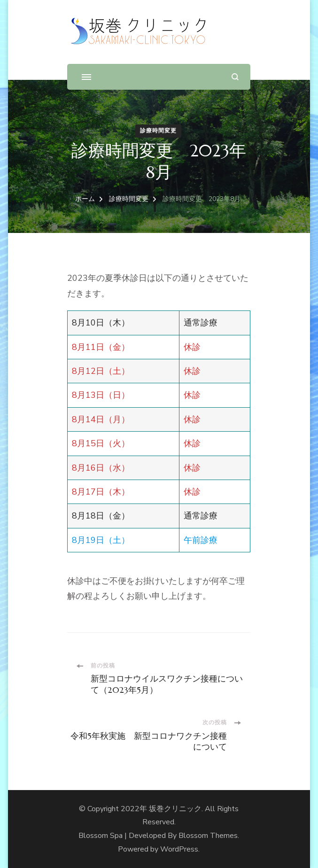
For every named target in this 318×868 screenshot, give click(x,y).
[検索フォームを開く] (235, 77)
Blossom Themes (208, 836)
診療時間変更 (158, 131)
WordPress (179, 849)
